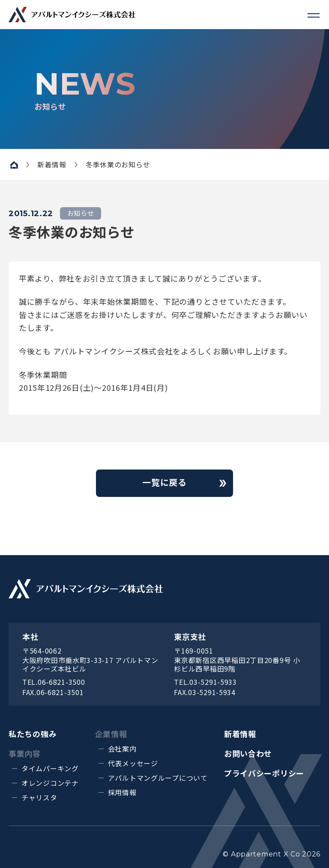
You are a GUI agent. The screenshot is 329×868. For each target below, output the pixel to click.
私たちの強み (33, 734)
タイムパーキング (50, 768)
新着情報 (240, 734)
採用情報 (122, 792)
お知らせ (81, 213)
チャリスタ (39, 797)
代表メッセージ (133, 763)
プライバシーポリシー (264, 773)
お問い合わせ (248, 753)
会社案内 (122, 749)
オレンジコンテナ (50, 783)
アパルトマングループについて (158, 778)
